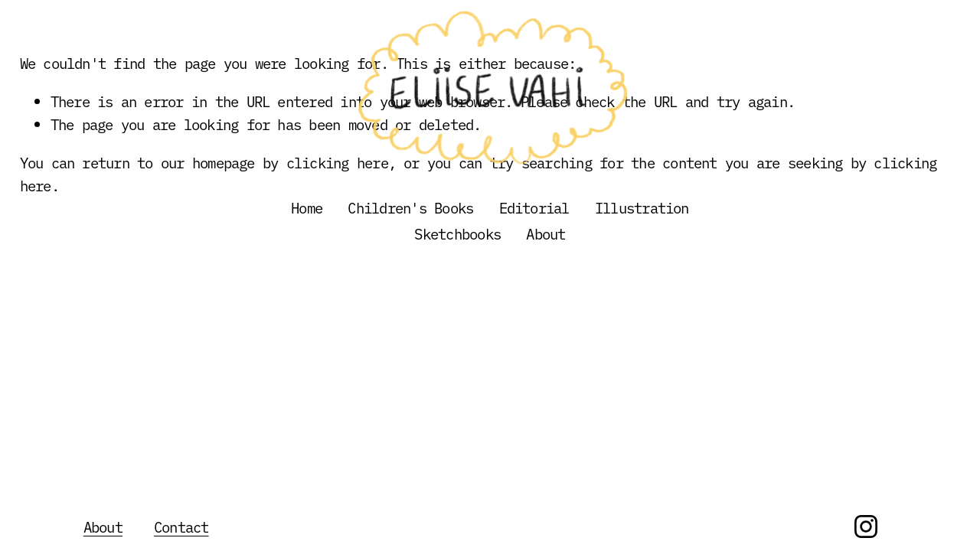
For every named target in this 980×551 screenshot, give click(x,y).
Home (307, 207)
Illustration (642, 207)
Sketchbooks (457, 233)
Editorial (534, 207)
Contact (181, 527)
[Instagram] (866, 527)
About (546, 233)
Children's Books (410, 207)
